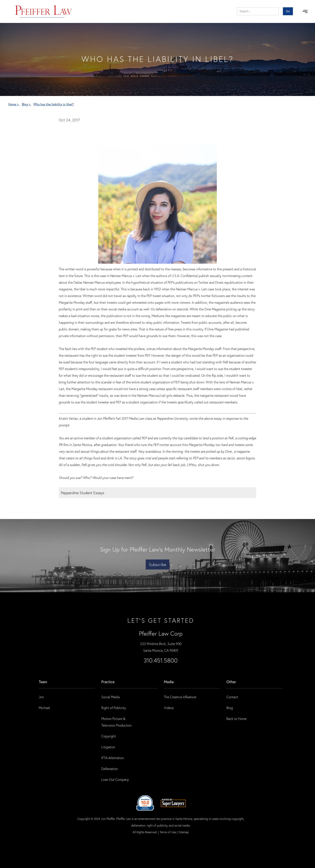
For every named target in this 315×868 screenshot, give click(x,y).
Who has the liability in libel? (54, 104)
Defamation (110, 769)
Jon (41, 697)
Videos (169, 708)
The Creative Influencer (180, 697)
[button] (305, 11)
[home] (44, 11)
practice (108, 682)
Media (169, 682)
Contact (232, 697)
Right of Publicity (114, 708)
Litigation (108, 747)
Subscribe (157, 564)
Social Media (110, 697)
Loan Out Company (115, 779)
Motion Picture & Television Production (116, 722)
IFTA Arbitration (113, 758)
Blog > (26, 104)
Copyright (109, 736)
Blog (230, 708)
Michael (44, 708)
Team (43, 682)
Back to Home (236, 719)
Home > (14, 104)
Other (231, 682)
